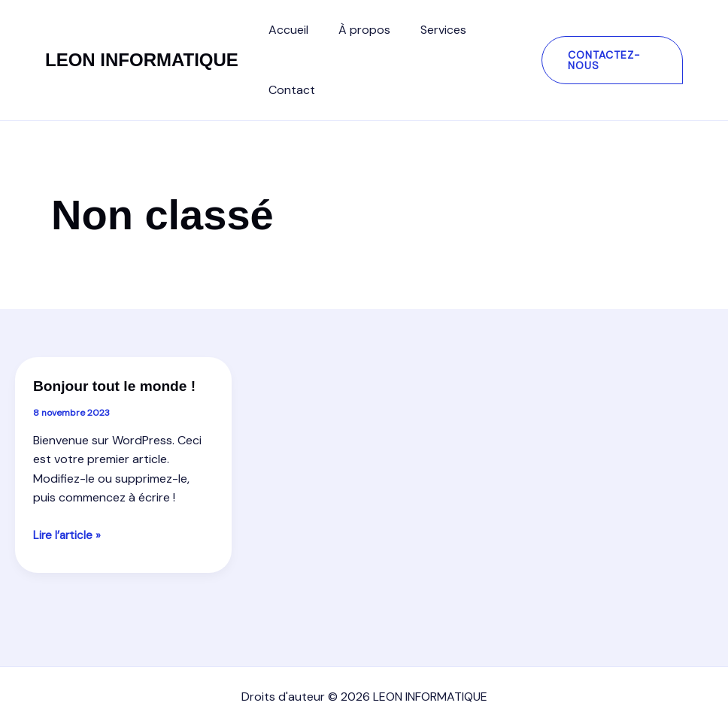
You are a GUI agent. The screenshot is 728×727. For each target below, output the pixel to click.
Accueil (285, 30)
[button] (608, 60)
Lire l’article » (68, 557)
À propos (355, 30)
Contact (289, 90)
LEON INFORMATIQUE (142, 60)
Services (428, 30)
